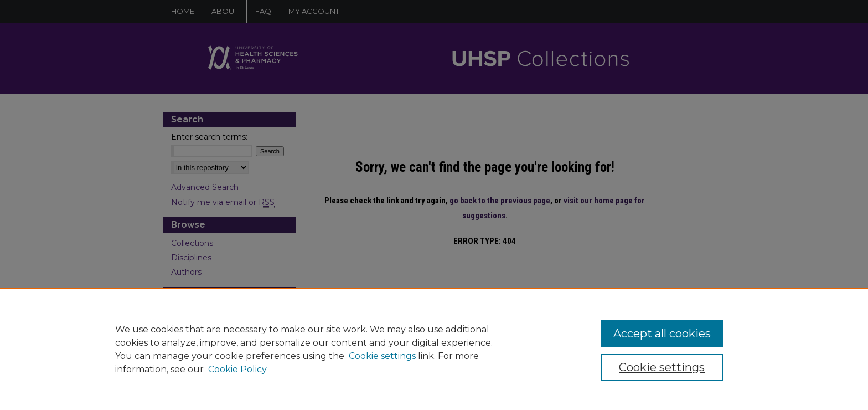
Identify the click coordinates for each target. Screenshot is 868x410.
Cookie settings (382, 356)
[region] (434, 349)
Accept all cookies (662, 334)
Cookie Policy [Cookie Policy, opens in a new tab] (237, 369)
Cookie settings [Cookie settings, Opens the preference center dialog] (662, 367)
